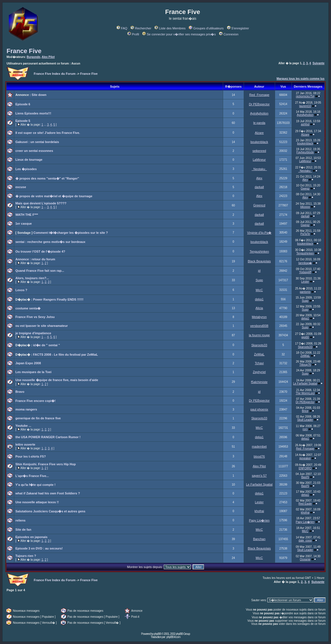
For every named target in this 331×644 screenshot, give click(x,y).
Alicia (259, 308)
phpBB (157, 634)
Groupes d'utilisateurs (206, 28)
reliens (20, 520)
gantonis (305, 292)
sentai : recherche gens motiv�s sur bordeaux (50, 242)
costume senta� (28, 308)
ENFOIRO (305, 468)
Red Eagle (305, 504)
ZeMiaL (259, 354)
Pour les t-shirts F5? (31, 456)
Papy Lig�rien (259, 520)
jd (259, 271)
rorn (305, 429)
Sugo (259, 280)
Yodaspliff (305, 272)
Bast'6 (305, 477)
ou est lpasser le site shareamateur (42, 326)
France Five (24, 51)
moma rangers (26, 409)
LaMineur (259, 160)
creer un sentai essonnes (34, 151)
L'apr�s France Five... (32, 476)
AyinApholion (259, 113)
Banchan (259, 539)
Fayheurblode (305, 152)
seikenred (259, 151)
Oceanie (305, 559)
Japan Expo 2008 (28, 363)
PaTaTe (305, 234)
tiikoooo (305, 207)
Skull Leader (305, 420)
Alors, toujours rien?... (32, 278)
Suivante (318, 63)
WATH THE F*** (27, 215)
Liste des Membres (170, 28)
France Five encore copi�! (36, 401)
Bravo (20, 392)
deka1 (259, 299)
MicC (259, 290)
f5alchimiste (259, 382)
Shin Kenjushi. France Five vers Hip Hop (46, 464)
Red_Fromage (259, 95)
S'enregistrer (238, 28)
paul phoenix (259, 409)
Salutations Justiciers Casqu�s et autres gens (50, 511)
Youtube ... (23, 426)
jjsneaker (305, 458)
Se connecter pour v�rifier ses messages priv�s (179, 34)
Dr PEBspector (259, 104)
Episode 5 (23, 121)
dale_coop (305, 541)
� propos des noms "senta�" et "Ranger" (47, 178)
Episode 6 (23, 104)
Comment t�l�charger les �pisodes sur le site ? (71, 233)
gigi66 (305, 337)
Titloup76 (305, 365)
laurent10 (305, 106)
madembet (259, 446)
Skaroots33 (259, 345)
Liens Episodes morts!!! (33, 113)
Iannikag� (305, 263)
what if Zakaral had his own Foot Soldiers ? (48, 493)
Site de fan (23, 530)
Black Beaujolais (259, 261)
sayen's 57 (259, 476)
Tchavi (259, 363)
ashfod (305, 124)
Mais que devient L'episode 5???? (41, 203)
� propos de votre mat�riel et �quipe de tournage (54, 196)
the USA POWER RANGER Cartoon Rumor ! (48, 437)
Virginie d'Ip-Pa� (259, 233)
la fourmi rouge (259, 335)
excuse (21, 187)
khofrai (259, 511)
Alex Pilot (48, 57)
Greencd (259, 205)
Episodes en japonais (31, 537)
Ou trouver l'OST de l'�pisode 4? (40, 251)
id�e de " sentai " (47, 345)
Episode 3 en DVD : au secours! (39, 548)
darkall (259, 187)
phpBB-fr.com (173, 637)
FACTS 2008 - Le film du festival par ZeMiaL (65, 355)
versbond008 (259, 326)
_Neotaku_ (259, 169)
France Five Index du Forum (55, 74)
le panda (259, 123)
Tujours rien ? (26, 556)
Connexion (229, 34)
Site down (39, 95)
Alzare (259, 133)
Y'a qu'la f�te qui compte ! (35, 485)
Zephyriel (259, 372)
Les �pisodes (26, 169)
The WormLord (305, 393)
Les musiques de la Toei (33, 372)
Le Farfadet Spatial (305, 384)
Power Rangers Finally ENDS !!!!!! (58, 299)
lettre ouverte (25, 444)
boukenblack (259, 142)
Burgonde (34, 57)
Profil (133, 34)
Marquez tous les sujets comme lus (300, 79)
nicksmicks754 (305, 96)
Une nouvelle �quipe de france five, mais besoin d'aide (57, 380)
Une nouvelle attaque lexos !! (37, 502)
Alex (259, 178)
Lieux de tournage (29, 160)
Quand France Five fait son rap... (40, 271)
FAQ (122, 28)
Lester (305, 282)
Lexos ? (21, 290)
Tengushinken (259, 251)
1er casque (24, 224)
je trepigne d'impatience (33, 333)
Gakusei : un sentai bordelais (37, 142)
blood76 (259, 456)
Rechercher (141, 28)
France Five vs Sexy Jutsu (35, 317)
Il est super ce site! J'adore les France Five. (48, 133)
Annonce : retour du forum (35, 259)
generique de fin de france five (38, 418)
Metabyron (259, 317)
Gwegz (305, 189)
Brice (305, 411)
